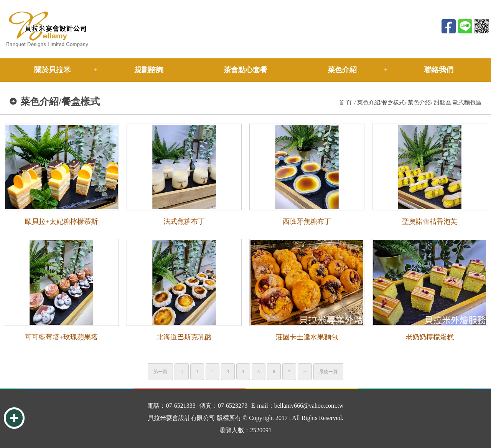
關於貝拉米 (52, 70)
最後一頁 (328, 372)
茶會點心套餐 (245, 70)
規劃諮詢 (149, 70)
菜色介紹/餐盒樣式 (381, 102)
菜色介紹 (342, 70)
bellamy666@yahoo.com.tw (309, 406)
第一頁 (160, 372)
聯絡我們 (439, 70)
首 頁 (345, 102)
